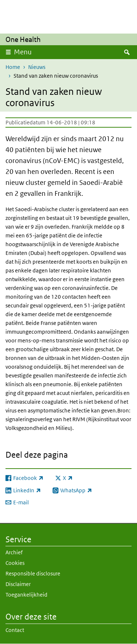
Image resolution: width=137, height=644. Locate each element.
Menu (23, 52)
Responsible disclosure (33, 573)
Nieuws (37, 67)
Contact (15, 630)
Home (13, 67)
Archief (14, 552)
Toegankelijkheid (26, 595)
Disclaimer (18, 584)
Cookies (15, 563)
